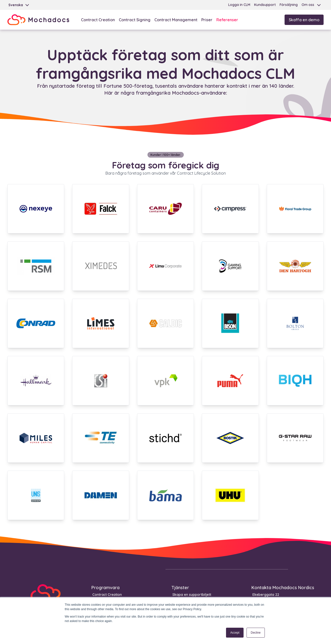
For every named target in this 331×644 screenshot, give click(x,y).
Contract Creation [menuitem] (107, 595)
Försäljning (289, 5)
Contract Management (176, 20)
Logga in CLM (239, 5)
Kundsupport (265, 5)
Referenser (227, 20)
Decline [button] (256, 633)
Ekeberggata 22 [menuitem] (266, 595)
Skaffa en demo (304, 20)
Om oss (308, 5)
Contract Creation (98, 20)
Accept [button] (235, 633)
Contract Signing (135, 20)
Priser (207, 20)
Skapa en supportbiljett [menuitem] (192, 595)
